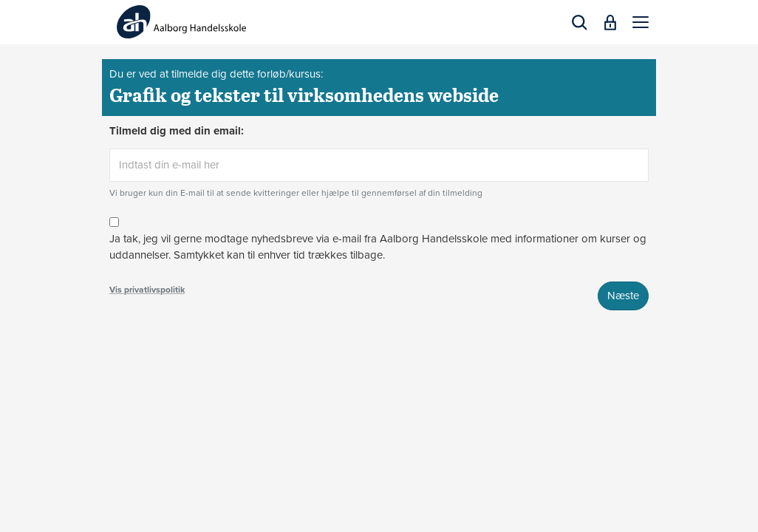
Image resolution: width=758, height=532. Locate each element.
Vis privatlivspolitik (147, 290)
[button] (641, 22)
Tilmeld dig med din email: (177, 131)
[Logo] (181, 22)
